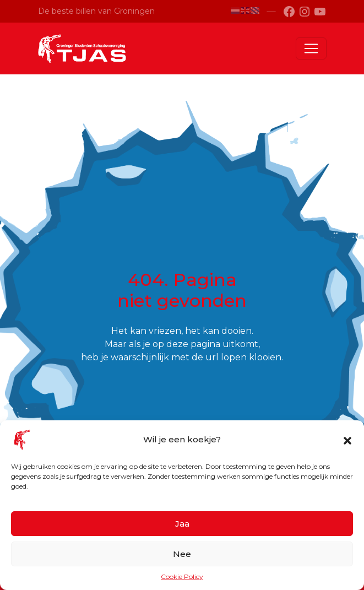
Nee (182, 554)
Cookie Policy (182, 577)
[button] (347, 440)
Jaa (182, 524)
